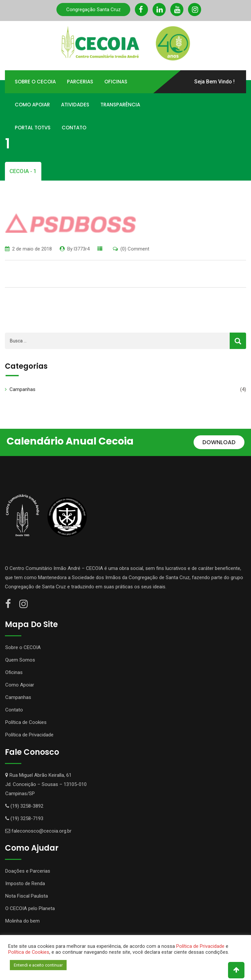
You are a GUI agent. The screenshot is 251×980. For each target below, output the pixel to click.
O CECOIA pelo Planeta (30, 908)
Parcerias (80, 82)
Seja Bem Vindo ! (214, 82)
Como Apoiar (32, 105)
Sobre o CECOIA (23, 647)
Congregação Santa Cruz (94, 10)
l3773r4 (82, 249)
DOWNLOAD (219, 442)
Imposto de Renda (25, 883)
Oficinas (116, 82)
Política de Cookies (26, 722)
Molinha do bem (22, 921)
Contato (74, 128)
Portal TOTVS (33, 128)
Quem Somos (20, 660)
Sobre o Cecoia (35, 82)
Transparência (120, 105)
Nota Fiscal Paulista (27, 896)
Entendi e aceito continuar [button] (38, 965)
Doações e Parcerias (28, 871)
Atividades (75, 105)
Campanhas (22, 389)
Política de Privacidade (29, 735)
